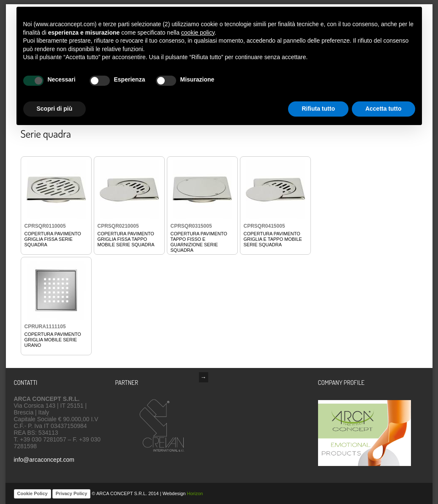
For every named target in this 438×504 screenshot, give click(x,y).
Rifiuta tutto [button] (318, 109)
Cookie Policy (33, 493)
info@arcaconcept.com (44, 460)
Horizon (195, 493)
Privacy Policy (72, 493)
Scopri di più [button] (55, 109)
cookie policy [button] (198, 33)
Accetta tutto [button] (384, 109)
